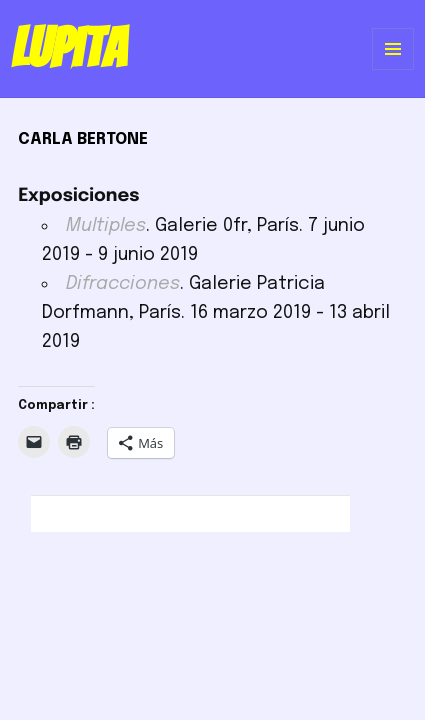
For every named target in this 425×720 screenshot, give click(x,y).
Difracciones (123, 284)
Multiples (106, 226)
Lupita (68, 48)
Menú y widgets (393, 69)
